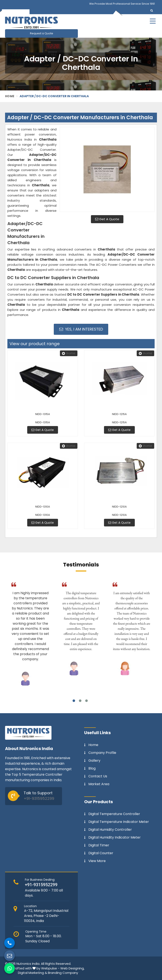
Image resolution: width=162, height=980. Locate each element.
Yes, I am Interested (81, 329)
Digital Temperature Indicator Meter (119, 822)
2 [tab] (80, 701)
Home (10, 96)
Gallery (94, 761)
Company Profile (102, 753)
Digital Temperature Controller (114, 814)
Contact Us (98, 776)
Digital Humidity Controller (110, 830)
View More (97, 861)
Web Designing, (72, 968)
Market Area (99, 784)
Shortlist (69, 353)
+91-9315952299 (39, 798)
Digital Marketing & (32, 973)
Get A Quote (107, 219)
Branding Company (63, 973)
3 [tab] (86, 701)
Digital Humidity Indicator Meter (115, 837)
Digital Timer (99, 845)
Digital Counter (101, 853)
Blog (92, 768)
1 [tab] (74, 701)
